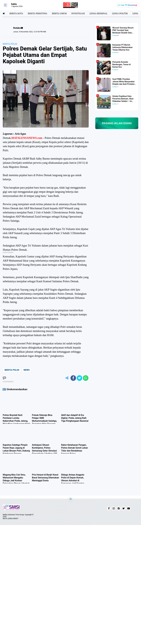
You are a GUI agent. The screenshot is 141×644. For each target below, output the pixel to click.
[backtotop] (70, 500)
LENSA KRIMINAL (98, 13)
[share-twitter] (79, 378)
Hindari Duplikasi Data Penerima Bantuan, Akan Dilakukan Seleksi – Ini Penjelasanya (123, 99)
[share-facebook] (73, 378)
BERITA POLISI (10, 44)
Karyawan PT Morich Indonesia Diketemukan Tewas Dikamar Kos (122, 47)
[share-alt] (67, 378)
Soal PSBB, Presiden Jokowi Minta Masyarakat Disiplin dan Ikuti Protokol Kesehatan (123, 82)
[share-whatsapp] (86, 378)
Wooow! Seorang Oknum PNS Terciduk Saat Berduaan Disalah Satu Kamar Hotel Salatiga (123, 30)
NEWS (27, 370)
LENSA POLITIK (120, 13)
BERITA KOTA (16, 13)
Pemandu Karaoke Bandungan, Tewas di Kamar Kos (122, 64)
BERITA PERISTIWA (38, 13)
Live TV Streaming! (129, 5)
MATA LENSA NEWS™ (11, 519)
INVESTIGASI (78, 13)
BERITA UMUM (59, 13)
